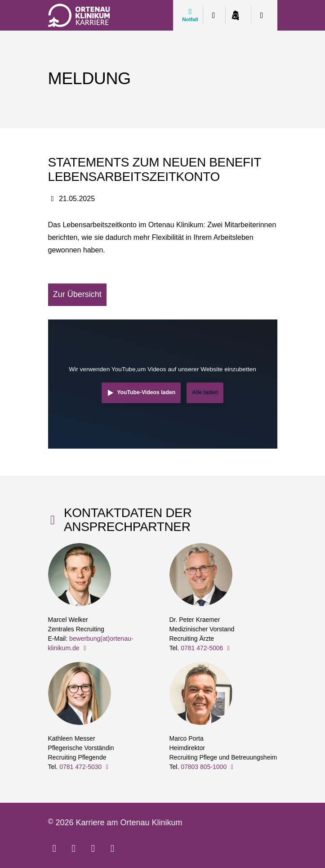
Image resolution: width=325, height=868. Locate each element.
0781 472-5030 (85, 767)
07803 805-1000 (208, 767)
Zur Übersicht (77, 294)
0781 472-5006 (207, 648)
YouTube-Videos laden (146, 392)
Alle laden (205, 392)
